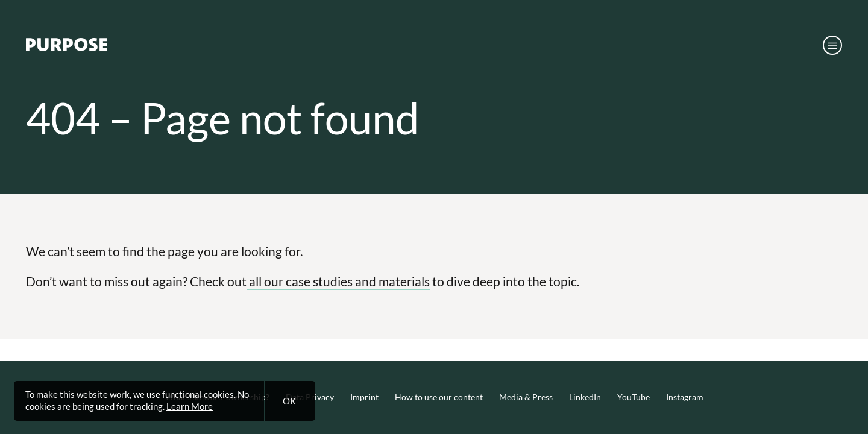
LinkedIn (585, 397)
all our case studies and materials (338, 281)
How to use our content (439, 397)
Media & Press (526, 397)
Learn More (190, 406)
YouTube (634, 397)
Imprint (364, 397)
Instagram (685, 397)
